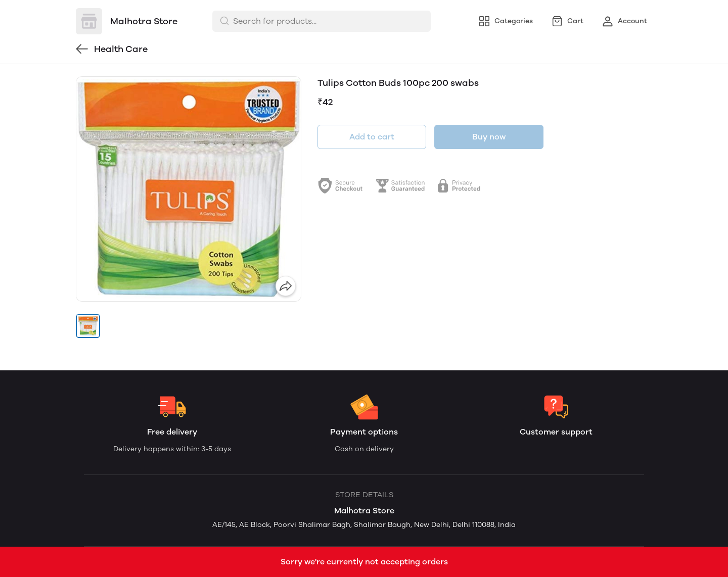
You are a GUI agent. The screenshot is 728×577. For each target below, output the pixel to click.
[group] (189, 189)
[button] (88, 326)
